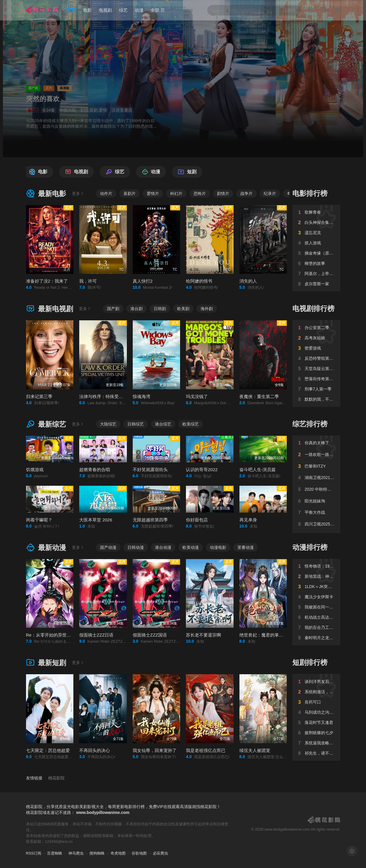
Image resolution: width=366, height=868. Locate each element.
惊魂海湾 (141, 396)
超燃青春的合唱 (95, 470)
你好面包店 (197, 520)
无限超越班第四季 (150, 520)
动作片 (106, 193)
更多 (78, 193)
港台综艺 (163, 424)
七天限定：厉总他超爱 (48, 750)
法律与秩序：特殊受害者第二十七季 (114, 396)
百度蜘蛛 (55, 853)
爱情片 (153, 193)
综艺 (123, 10)
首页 (71, 10)
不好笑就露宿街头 (150, 470)
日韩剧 (160, 309)
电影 (87, 10)
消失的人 (248, 281)
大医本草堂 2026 (96, 520)
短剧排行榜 (310, 662)
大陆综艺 (108, 424)
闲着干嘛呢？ (39, 520)
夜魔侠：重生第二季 (259, 396)
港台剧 (137, 309)
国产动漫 (108, 547)
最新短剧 (46, 663)
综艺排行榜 (310, 424)
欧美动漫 (191, 547)
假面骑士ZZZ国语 (150, 635)
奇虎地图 (118, 853)
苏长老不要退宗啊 (203, 635)
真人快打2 (143, 281)
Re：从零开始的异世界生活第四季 (59, 635)
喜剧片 (130, 193)
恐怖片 (200, 193)
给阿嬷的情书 (199, 281)
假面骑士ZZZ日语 (96, 635)
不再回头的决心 (95, 750)
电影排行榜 (310, 193)
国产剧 (113, 309)
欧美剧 (183, 309)
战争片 (246, 193)
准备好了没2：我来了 (47, 281)
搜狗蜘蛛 (97, 853)
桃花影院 (56, 778)
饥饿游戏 (35, 470)
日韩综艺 (136, 424)
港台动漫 (163, 547)
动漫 (139, 10)
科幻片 (176, 193)
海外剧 (207, 309)
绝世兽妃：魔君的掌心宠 (264, 635)
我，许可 (88, 281)
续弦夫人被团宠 (255, 750)
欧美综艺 (191, 424)
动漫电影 (218, 547)
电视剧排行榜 (313, 308)
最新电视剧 (50, 309)
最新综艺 (46, 424)
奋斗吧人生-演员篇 (258, 470)
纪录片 (270, 193)
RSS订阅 (34, 853)
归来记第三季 (39, 396)
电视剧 (105, 10)
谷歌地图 (139, 853)
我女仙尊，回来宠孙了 (155, 750)
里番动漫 (246, 547)
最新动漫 (46, 548)
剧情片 (223, 193)
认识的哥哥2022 (202, 470)
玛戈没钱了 (197, 396)
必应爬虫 (160, 853)
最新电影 (46, 194)
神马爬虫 (76, 853)
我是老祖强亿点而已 (206, 750)
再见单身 (248, 520)
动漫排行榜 (310, 547)
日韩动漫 (136, 547)
